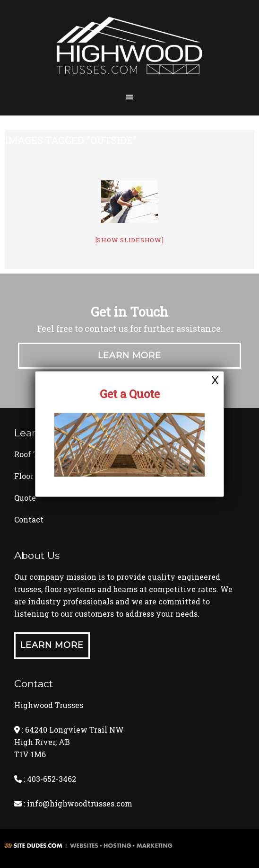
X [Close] (215, 380)
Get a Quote (130, 394)
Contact (29, 519)
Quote (25, 498)
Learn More (129, 355)
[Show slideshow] (130, 240)
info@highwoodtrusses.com (80, 803)
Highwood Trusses (129, 49)
